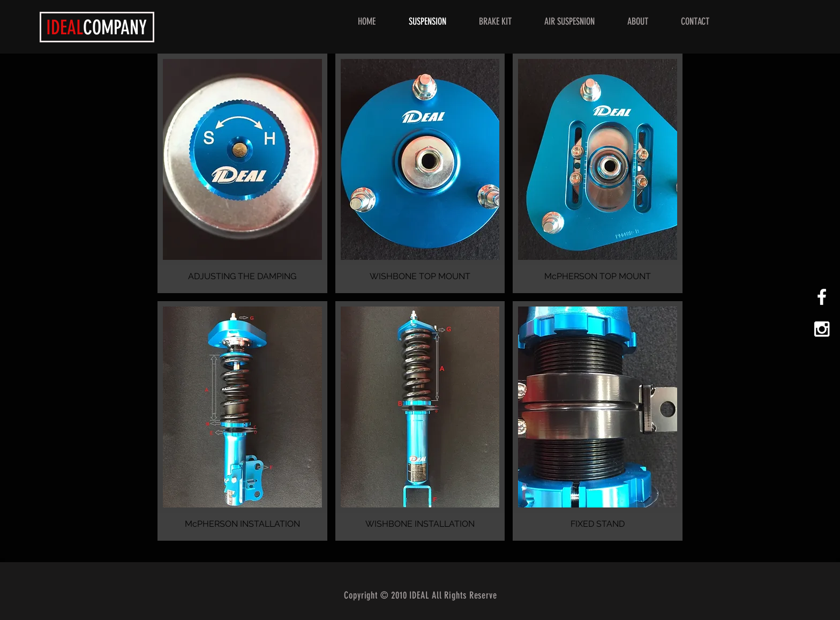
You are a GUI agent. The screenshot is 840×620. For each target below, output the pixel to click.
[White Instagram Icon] (822, 329)
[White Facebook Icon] (822, 297)
